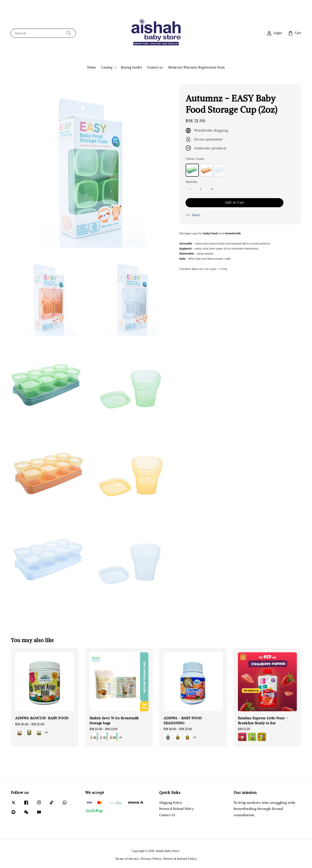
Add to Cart (235, 202)
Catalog (107, 67)
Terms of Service (127, 859)
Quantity (192, 182)
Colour (195, 159)
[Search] (69, 33)
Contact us (155, 67)
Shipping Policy (171, 803)
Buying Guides (132, 67)
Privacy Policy (151, 859)
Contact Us (167, 815)
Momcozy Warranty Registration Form (196, 67)
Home (92, 67)
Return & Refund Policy (176, 809)
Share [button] (193, 215)
